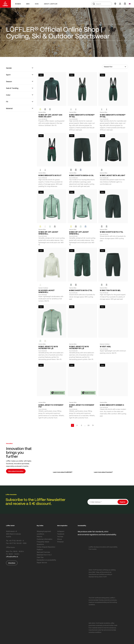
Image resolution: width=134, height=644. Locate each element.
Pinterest (60, 542)
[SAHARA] (45, 341)
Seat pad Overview (43, 552)
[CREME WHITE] (45, 226)
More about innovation (16, 471)
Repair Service (42, 563)
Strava (60, 539)
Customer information (45, 539)
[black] (45, 109)
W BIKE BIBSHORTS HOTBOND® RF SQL (113, 116)
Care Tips (40, 557)
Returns (39, 536)
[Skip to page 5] (85, 425)
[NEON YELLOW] (40, 109)
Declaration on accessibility (46, 560)
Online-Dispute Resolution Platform (46, 548)
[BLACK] (102, 226)
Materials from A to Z (44, 555)
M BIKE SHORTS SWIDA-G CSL (81, 175)
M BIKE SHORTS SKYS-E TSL (81, 290)
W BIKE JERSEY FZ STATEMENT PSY (82, 406)
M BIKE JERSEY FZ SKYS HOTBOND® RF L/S (48, 347)
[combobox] (102, 4)
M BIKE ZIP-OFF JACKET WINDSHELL (79, 233)
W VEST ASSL (105, 347)
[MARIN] (86, 226)
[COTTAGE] (50, 226)
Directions (12, 563)
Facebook (61, 534)
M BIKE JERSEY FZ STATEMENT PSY (51, 406)
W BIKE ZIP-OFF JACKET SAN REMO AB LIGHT (50, 116)
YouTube (60, 536)
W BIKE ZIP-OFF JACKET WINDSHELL (48, 233)
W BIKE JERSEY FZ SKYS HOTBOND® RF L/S (79, 347)
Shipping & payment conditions (44, 533)
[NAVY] (81, 170)
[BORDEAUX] (76, 341)
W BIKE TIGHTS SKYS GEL (110, 290)
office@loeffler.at (12, 557)
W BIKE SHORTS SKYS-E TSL (112, 232)
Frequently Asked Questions (43, 543)
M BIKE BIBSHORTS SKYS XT (50, 175)
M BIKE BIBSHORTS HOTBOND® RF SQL (82, 116)
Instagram (61, 531)
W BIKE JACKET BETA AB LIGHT (113, 175)
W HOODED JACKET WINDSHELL (47, 291)
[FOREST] (50, 109)
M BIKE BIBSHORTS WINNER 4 (112, 405)
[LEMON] (40, 226)
